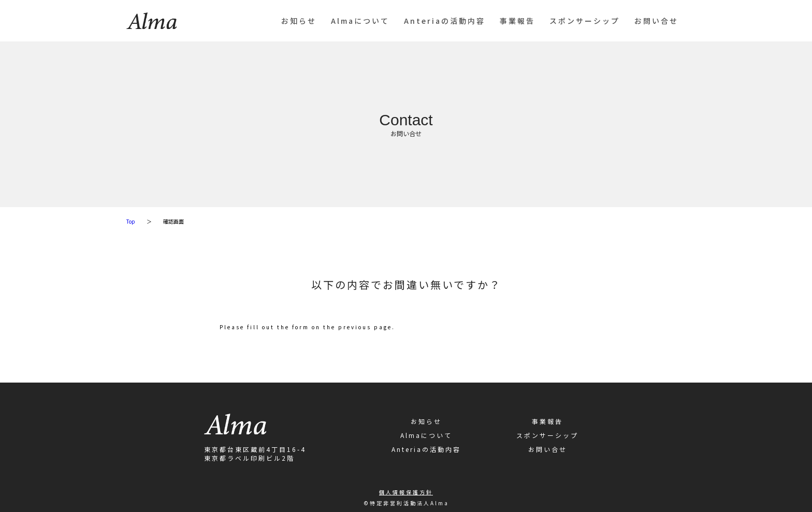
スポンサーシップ (585, 21)
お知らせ (299, 21)
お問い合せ (656, 21)
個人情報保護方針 (406, 492)
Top (131, 221)
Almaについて (360, 21)
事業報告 (517, 21)
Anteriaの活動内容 (445, 21)
